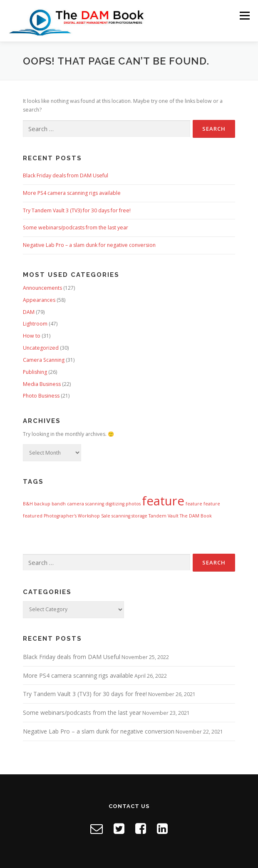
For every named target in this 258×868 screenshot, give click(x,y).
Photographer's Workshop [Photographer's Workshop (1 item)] (72, 516)
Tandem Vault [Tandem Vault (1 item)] (164, 516)
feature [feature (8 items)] (163, 501)
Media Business (42, 384)
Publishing (35, 372)
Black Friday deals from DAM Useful (66, 175)
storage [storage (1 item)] (139, 516)
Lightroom (35, 324)
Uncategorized (41, 348)
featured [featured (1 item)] (33, 516)
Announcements (42, 288)
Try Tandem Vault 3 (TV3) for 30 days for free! (77, 210)
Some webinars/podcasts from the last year (76, 228)
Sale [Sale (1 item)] (106, 516)
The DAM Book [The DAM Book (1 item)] (196, 516)
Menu (244, 16)
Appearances (39, 300)
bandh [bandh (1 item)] (59, 504)
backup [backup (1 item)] (42, 504)
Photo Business (41, 396)
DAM (29, 312)
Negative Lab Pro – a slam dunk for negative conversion (89, 245)
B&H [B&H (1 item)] (28, 504)
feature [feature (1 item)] (194, 504)
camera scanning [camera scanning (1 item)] (86, 504)
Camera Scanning (44, 360)
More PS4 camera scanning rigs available (72, 193)
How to (32, 336)
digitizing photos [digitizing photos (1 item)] (123, 504)
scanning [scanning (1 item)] (121, 516)
